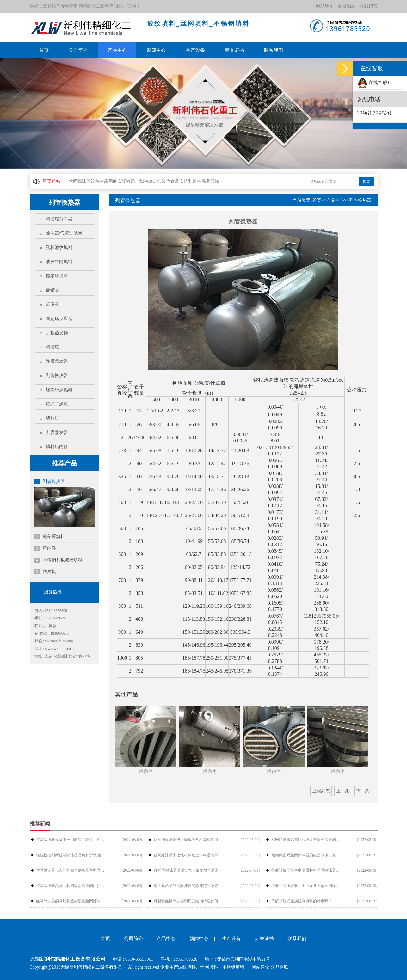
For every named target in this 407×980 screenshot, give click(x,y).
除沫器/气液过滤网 (64, 233)
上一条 (343, 791)
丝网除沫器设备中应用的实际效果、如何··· (71, 840)
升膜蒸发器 (57, 432)
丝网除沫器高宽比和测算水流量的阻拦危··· (71, 886)
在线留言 (369, 6)
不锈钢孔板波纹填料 (59, 560)
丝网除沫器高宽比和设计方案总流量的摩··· (306, 840)
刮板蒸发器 (57, 333)
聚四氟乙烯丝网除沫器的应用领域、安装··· (306, 855)
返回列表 (321, 791)
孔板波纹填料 (59, 247)
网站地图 (325, 6)
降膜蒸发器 (57, 361)
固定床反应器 (59, 319)
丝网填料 (209, 967)
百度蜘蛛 (347, 6)
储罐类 (52, 290)
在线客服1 (374, 83)
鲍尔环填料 (57, 276)
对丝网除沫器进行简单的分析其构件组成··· (188, 840)
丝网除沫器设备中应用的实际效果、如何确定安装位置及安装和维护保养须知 (144, 181)
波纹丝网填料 (59, 262)
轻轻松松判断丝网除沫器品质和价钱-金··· (70, 855)
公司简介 (78, 50)
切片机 (52, 418)
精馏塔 (52, 347)
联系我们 (274, 50)
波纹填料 (187, 967)
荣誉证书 (234, 50)
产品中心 (117, 50)
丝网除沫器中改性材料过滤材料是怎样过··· (188, 855)
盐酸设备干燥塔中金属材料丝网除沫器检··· (306, 870)
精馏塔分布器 (59, 219)
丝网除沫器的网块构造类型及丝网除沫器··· (71, 901)
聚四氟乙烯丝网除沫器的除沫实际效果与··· (188, 886)
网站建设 (261, 967)
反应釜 (52, 304)
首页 (44, 50)
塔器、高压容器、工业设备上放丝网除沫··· (306, 886)
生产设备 (195, 50)
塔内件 (45, 548)
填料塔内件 (57, 447)
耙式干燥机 (57, 404)
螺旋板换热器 (59, 390)
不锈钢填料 (233, 967)
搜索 (367, 182)
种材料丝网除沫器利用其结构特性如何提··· (188, 901)
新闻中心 (156, 50)
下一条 (363, 791)
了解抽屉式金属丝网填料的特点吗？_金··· (306, 901)
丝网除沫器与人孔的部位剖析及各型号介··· (71, 870)
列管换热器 (57, 376)
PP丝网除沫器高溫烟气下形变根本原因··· (188, 870)
